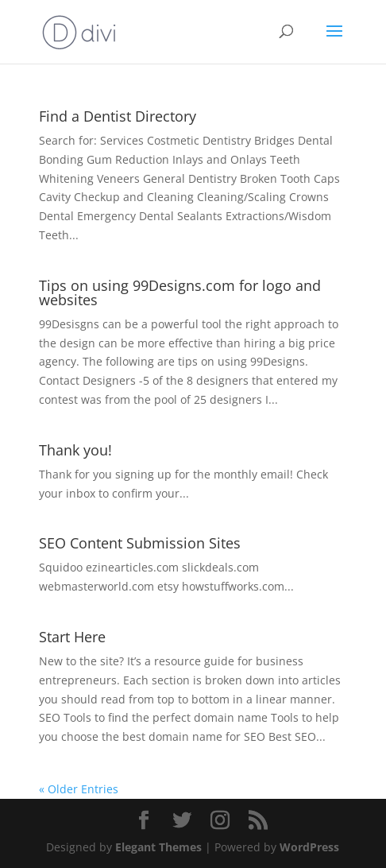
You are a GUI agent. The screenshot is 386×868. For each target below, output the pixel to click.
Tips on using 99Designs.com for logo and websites (180, 293)
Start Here (72, 637)
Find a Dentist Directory (118, 116)
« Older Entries (79, 789)
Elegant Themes (158, 847)
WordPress (309, 847)
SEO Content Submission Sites (140, 543)
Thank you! (75, 450)
